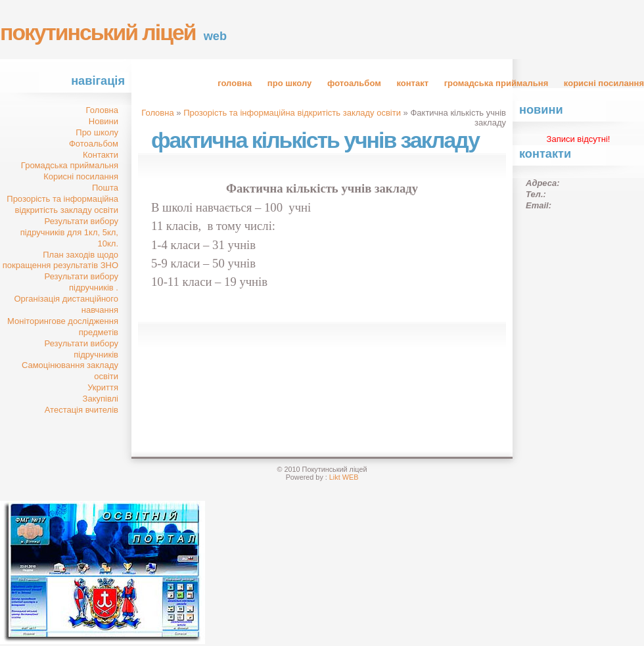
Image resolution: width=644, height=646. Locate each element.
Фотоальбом (354, 83)
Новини (103, 121)
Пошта (105, 188)
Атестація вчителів (81, 410)
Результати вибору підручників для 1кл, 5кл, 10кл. (69, 232)
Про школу (289, 83)
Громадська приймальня (496, 83)
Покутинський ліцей (98, 32)
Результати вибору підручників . (81, 282)
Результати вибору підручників (81, 349)
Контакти (101, 155)
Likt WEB (344, 477)
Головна (235, 83)
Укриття (103, 387)
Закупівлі (101, 399)
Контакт (412, 83)
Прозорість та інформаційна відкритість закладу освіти (62, 204)
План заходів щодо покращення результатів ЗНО (60, 260)
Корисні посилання (604, 83)
